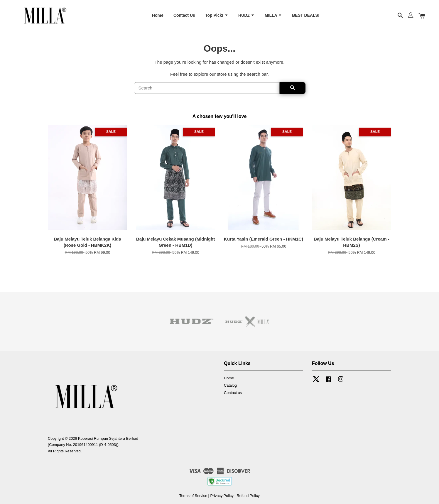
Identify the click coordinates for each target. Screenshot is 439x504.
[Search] (207, 89)
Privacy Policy (222, 496)
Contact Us (184, 16)
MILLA (273, 16)
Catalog (230, 386)
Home (158, 16)
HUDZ (246, 16)
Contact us (233, 393)
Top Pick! (217, 16)
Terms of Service (193, 496)
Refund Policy (248, 496)
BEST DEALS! (306, 16)
